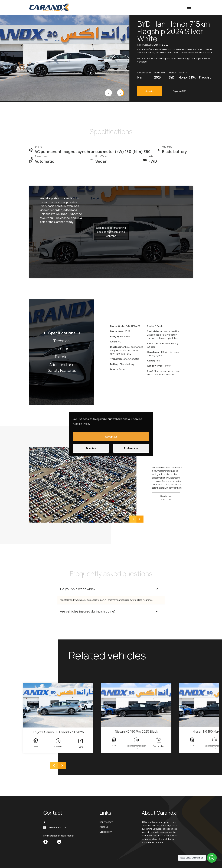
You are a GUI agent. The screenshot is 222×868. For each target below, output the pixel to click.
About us (104, 827)
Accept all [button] (111, 437)
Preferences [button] (131, 448)
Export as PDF (179, 91)
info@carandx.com (58, 827)
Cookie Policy (82, 424)
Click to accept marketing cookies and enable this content (111, 232)
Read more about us (166, 498)
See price (150, 91)
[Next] (62, 766)
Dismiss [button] (91, 448)
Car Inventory (106, 822)
